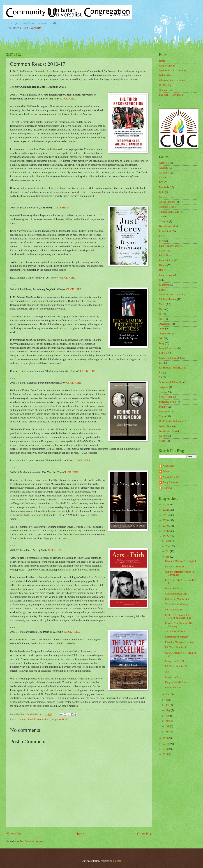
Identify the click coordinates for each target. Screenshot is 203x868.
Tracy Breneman (171, 482)
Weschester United (168, 431)
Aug (168, 694)
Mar (168, 721)
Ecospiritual (165, 231)
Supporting (164, 412)
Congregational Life (169, 212)
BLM (162, 192)
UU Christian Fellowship (171, 421)
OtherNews (165, 334)
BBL (161, 182)
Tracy (162, 416)
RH (161, 373)
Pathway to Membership (177, 599)
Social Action (166, 397)
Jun (168, 705)
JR (160, 280)
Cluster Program (167, 202)
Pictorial (163, 353)
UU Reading (165, 85)
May (168, 710)
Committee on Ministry (177, 637)
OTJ (161, 338)
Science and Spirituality (171, 382)
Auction (163, 178)
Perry (162, 343)
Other (162, 329)
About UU (164, 163)
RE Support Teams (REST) (172, 368)
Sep (168, 557)
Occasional (164, 324)
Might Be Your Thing (170, 295)
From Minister (166, 261)
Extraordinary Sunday (170, 246)
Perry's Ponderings (168, 348)
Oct (168, 551)
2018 (166, 531)
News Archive (166, 90)
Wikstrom (164, 436)
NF (161, 314)
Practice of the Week (169, 358)
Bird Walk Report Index (171, 95)
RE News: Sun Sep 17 (176, 666)
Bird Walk (164, 187)
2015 (166, 744)
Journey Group (166, 275)
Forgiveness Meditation (177, 682)
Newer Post (14, 834)
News (162, 309)
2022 (166, 510)
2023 (166, 505)
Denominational (42, 720)
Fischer (163, 251)
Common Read (25, 720)
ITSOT (162, 270)
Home (80, 834)
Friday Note (165, 255)
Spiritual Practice (174, 610)
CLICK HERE (68, 99)
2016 (166, 738)
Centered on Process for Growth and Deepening (178, 617)
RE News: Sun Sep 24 (176, 647)
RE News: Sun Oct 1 (175, 567)
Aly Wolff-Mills (171, 477)
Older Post (144, 834)
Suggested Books (60, 720)
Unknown (167, 488)
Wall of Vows (166, 75)
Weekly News (166, 426)
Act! (167, 672)
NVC (162, 319)
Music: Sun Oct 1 (174, 588)
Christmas (164, 197)
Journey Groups (167, 66)
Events (162, 241)
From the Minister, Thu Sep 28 (180, 561)
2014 (166, 749)
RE (161, 363)
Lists (161, 290)
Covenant (164, 221)
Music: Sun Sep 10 (175, 688)
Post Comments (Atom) (32, 841)
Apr (168, 716)
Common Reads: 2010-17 (178, 594)
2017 (166, 536)
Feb (168, 726)
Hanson (163, 265)
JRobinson (164, 285)
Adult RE (164, 168)
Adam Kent (168, 466)
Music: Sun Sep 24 (175, 661)
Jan (168, 732)
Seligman (164, 387)
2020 (166, 520)
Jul (168, 700)
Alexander (164, 173)
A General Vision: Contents (173, 80)
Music (162, 304)
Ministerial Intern (168, 299)
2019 (166, 526)
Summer (163, 407)
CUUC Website (31, 28)
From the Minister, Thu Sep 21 (180, 642)
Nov (168, 546)
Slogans (163, 392)
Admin (166, 471)
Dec (168, 541)
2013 (166, 754)
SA (161, 377)
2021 (166, 515)
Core (161, 217)
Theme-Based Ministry (177, 604)
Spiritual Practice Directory (173, 71)
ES (160, 236)
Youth (162, 441)
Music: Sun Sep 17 (175, 677)
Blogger (117, 861)
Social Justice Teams (175, 632)
